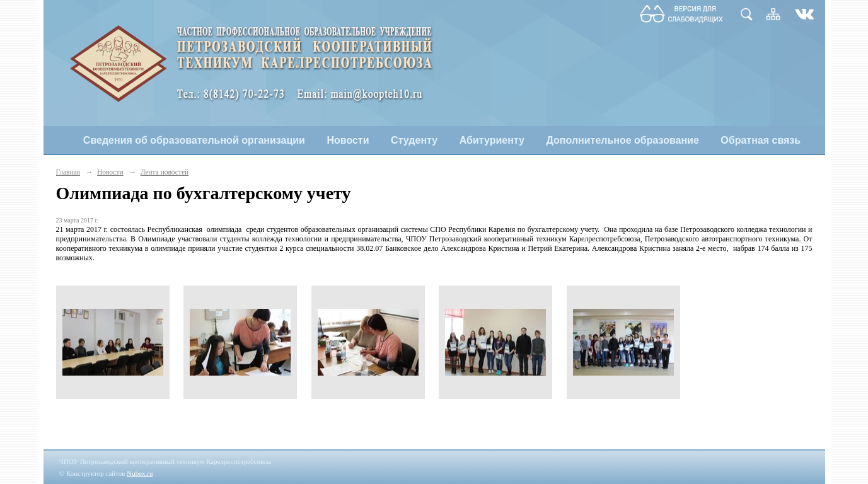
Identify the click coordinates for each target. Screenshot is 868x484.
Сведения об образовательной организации (194, 140)
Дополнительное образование (622, 140)
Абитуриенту (492, 140)
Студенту (414, 140)
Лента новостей (165, 172)
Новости (348, 140)
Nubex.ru (140, 473)
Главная (68, 172)
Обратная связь (761, 140)
